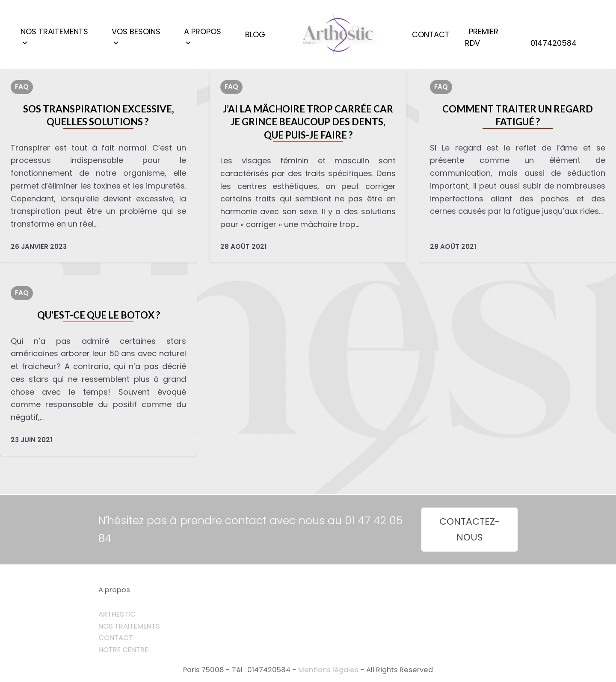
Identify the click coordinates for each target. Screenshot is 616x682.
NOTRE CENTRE (123, 650)
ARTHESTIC (117, 614)
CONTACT (116, 638)
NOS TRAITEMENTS (129, 626)
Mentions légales (328, 670)
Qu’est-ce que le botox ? (99, 315)
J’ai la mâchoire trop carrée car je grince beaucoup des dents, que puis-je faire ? (308, 122)
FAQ (22, 87)
